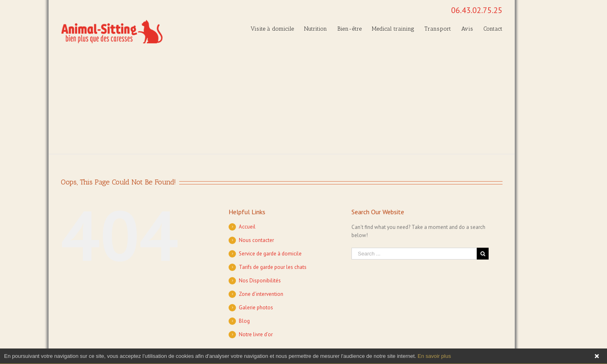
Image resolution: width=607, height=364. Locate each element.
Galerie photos (256, 307)
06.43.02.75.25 (477, 10)
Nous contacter (256, 240)
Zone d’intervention (261, 294)
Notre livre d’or (256, 334)
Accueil (247, 227)
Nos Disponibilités (260, 281)
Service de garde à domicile (270, 254)
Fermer (597, 356)
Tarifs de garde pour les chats (273, 267)
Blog (244, 321)
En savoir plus (434, 356)
